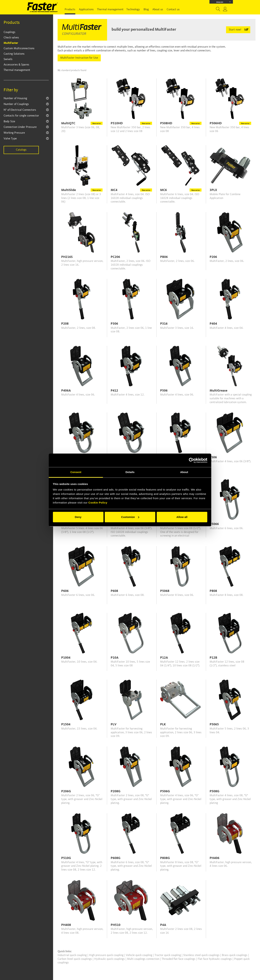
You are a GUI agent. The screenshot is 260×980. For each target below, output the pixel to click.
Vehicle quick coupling (139, 955)
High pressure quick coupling (107, 955)
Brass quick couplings (235, 955)
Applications (86, 10)
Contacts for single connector (21, 116)
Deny (78, 517)
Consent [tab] (76, 472)
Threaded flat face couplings (179, 959)
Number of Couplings (16, 104)
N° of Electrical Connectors (20, 110)
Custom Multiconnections (19, 49)
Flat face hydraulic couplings (215, 959)
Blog (146, 10)
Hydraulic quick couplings (110, 959)
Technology (133, 10)
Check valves (11, 38)
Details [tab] (130, 472)
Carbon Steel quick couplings (75, 959)
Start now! (235, 30)
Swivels (8, 59)
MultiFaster (11, 43)
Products (70, 10)
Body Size (9, 122)
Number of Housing (15, 98)
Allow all (182, 517)
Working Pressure (14, 133)
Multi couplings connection (144, 959)
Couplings (9, 32)
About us (158, 10)
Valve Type (10, 139)
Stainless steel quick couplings (202, 955)
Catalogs (21, 150)
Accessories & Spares (16, 65)
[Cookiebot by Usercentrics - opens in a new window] (191, 460)
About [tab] (184, 472)
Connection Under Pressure (20, 127)
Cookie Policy (98, 503)
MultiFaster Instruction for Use (79, 58)
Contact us (173, 10)
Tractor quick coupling (168, 955)
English (223, 2)
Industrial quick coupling (72, 955)
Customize (130, 517)
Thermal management (110, 10)
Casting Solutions (14, 54)
